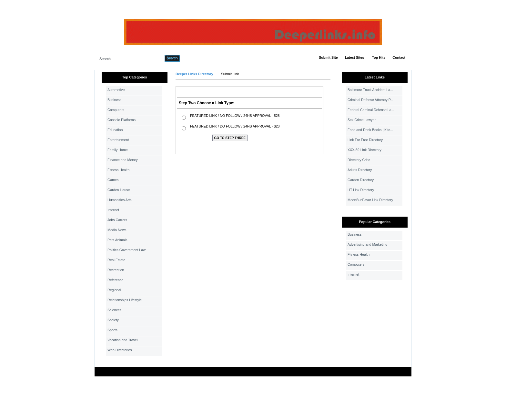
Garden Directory (361, 180)
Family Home (118, 150)
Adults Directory (360, 170)
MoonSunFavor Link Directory (370, 200)
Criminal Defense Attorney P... (370, 100)
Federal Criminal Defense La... (371, 110)
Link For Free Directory (365, 140)
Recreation (116, 270)
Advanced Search (197, 58)
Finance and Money (123, 160)
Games (113, 180)
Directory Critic (359, 160)
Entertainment (118, 140)
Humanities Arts (120, 200)
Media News (117, 230)
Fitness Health (118, 170)
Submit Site (328, 57)
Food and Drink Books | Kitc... (370, 130)
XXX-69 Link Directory (364, 150)
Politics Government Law (126, 250)
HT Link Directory (361, 190)
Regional (114, 290)
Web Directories (120, 350)
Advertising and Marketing (367, 244)
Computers (116, 110)
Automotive (116, 90)
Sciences (114, 310)
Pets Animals (117, 240)
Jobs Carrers (117, 220)
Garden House (119, 190)
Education (115, 130)
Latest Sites (355, 57)
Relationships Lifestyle (125, 300)
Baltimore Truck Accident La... (370, 90)
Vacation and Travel (122, 340)
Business (114, 100)
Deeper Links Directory (194, 74)
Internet (113, 210)
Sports (112, 330)
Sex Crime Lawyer (362, 120)
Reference (115, 280)
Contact (399, 57)
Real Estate (116, 260)
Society (113, 320)
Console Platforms (121, 120)
